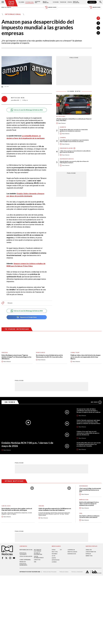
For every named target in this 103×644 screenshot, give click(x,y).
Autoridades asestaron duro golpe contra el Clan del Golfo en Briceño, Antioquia (17, 509)
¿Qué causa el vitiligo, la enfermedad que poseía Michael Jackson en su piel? (90, 490)
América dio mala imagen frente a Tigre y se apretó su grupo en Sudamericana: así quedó (89, 504)
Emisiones (7, 7)
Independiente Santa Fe (67, 159)
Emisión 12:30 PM (51, 7)
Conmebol (63, 138)
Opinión (70, 2)
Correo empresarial (25, 560)
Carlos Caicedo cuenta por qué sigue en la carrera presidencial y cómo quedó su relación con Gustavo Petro (88, 422)
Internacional (30, 2)
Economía (56, 2)
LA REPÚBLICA (71, 550)
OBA (35, 562)
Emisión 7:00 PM (95, 7)
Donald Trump (75, 353)
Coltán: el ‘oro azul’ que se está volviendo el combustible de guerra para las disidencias (75, 152)
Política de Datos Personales (50, 572)
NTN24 (54, 550)
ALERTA (54, 558)
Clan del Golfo (6, 506)
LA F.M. (54, 556)
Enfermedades (83, 486)
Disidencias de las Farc (66, 148)
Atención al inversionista (23, 565)
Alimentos (63, 127)
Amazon (10, 303)
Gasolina (41, 506)
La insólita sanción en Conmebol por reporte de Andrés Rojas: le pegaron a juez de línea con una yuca (74, 141)
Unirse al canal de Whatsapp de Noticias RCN (27, 110)
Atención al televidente (23, 554)
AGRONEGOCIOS (72, 554)
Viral (81, 513)
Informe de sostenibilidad (38, 554)
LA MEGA (54, 562)
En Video (10, 402)
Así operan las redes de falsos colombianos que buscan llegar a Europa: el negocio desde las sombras (89, 411)
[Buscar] (100, 2)
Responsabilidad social (26, 550)
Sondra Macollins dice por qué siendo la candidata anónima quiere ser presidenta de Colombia (89, 444)
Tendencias (63, 2)
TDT (61, 550)
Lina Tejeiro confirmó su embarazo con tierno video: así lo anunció (89, 517)
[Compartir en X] (98, 28)
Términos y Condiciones (77, 572)
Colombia (21, 2)
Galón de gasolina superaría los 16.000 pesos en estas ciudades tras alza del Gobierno (55, 509)
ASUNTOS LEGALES (72, 552)
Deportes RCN (37, 2)
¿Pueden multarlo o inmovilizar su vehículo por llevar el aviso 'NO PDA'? (74, 120)
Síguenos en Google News (27, 317)
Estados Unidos (40, 353)
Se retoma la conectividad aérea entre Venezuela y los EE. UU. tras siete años (49, 356)
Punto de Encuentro (76, 2)
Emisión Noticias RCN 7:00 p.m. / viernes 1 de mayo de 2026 (27, 444)
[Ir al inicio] (11, 3)
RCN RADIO (55, 554)
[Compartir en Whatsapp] (98, 33)
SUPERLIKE (88, 554)
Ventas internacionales (39, 557)
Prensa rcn (23, 562)
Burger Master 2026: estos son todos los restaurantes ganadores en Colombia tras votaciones (74, 130)
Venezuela (5, 353)
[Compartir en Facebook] (98, 23)
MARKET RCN (89, 556)
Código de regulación (26, 556)
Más (96, 402)
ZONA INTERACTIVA (91, 552)
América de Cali (84, 500)
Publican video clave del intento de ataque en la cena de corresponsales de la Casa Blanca (86, 357)
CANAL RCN (92, 2)
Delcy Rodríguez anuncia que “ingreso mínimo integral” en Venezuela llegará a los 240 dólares (16, 357)
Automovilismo (61, 116)
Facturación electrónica (38, 550)
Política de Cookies (64, 572)
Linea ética (37, 560)
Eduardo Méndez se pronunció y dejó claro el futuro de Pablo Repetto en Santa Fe (74, 162)
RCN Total (55, 552)
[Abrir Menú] (3, 2)
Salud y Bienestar (46, 2)
